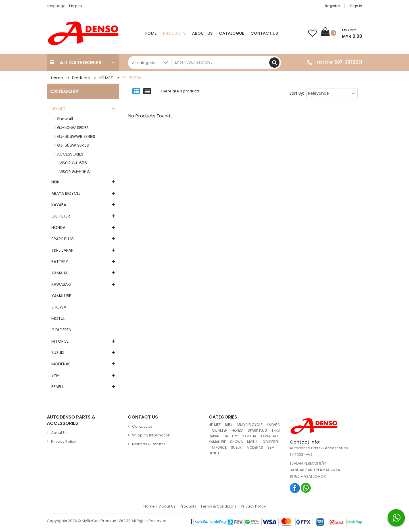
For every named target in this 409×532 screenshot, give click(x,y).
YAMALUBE (61, 296)
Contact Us (264, 33)
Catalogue (232, 33)
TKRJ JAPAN (62, 250)
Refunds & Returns (149, 444)
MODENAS (61, 364)
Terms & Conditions (219, 506)
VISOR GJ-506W (74, 172)
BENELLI (58, 387)
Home (151, 33)
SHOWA (59, 307)
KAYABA (59, 205)
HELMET (106, 78)
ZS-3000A (132, 78)
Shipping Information (151, 435)
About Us (202, 33)
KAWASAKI (61, 284)
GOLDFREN (61, 330)
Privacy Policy (64, 441)
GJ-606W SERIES (73, 145)
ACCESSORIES (70, 154)
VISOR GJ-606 (72, 163)
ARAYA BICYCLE (66, 193)
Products (174, 33)
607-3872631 (348, 62)
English (77, 6)
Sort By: (297, 93)
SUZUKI (58, 353)
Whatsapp (306, 488)
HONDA (58, 227)
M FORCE (60, 341)
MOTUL (58, 318)
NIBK (55, 182)
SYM (56, 375)
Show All (65, 119)
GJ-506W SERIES (73, 128)
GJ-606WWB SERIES (76, 136)
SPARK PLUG (63, 239)
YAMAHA (60, 273)
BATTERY (60, 262)
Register (333, 6)
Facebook (295, 488)
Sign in (356, 6)
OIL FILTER (61, 216)
